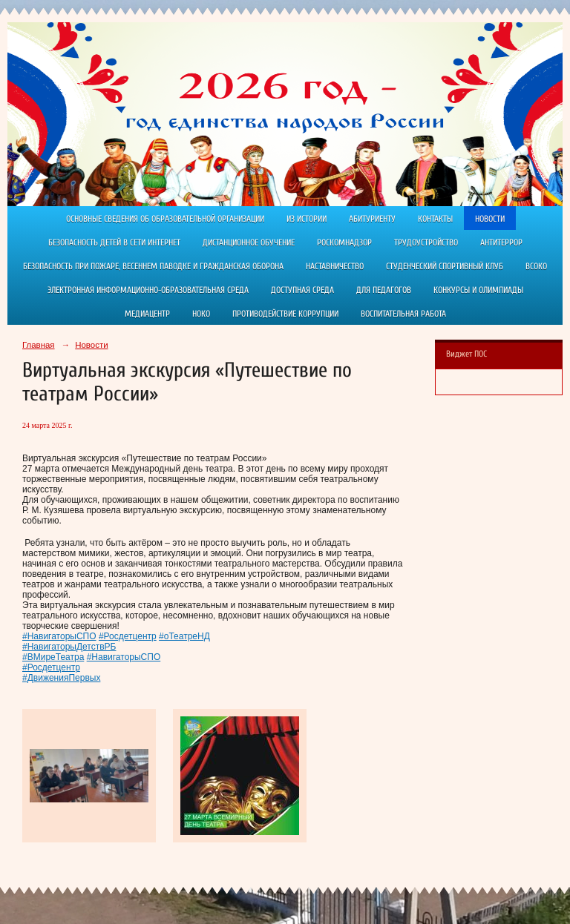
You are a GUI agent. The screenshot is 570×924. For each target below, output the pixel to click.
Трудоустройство (426, 242)
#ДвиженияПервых (61, 678)
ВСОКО (536, 266)
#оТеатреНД (184, 636)
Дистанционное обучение (249, 242)
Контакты (435, 219)
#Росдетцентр (128, 636)
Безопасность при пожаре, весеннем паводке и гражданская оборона (153, 266)
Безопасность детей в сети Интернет (114, 242)
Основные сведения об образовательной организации (165, 219)
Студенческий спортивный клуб (445, 266)
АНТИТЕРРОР (501, 242)
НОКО (201, 314)
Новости (490, 219)
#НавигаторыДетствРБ (69, 647)
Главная (39, 345)
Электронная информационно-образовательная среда (148, 290)
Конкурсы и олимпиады (478, 290)
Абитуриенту (372, 219)
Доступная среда (302, 290)
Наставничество (335, 266)
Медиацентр (147, 314)
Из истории (307, 219)
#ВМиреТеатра (53, 657)
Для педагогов (384, 290)
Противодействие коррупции (285, 314)
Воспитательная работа (403, 314)
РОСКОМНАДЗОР (344, 242)
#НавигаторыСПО (59, 636)
